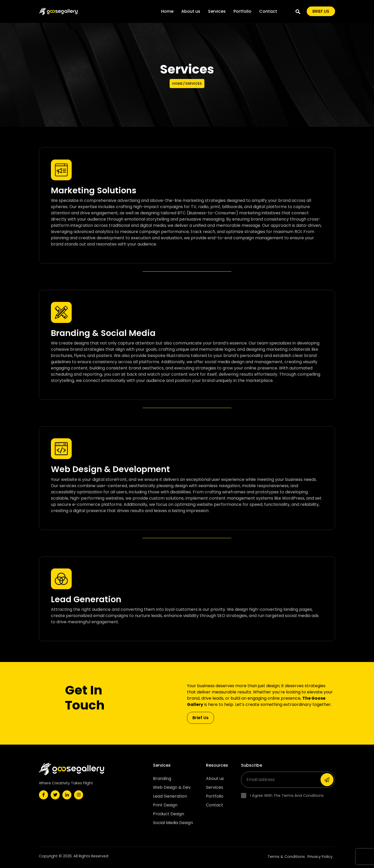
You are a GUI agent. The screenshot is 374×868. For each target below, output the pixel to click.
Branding (162, 778)
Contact (268, 11)
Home (167, 11)
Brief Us (201, 718)
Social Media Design (173, 823)
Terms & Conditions (286, 857)
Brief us (321, 11)
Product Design (169, 814)
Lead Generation (170, 796)
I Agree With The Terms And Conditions (282, 796)
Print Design (165, 805)
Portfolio (242, 11)
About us (191, 11)
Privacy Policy (320, 857)
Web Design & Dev (172, 787)
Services (217, 11)
